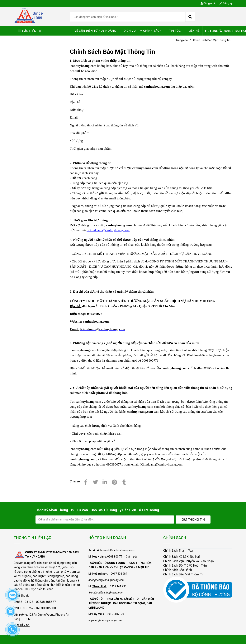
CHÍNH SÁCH (152, 31)
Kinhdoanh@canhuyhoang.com (108, 230)
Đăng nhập (208, 3)
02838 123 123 (235, 31)
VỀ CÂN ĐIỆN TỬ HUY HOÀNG (95, 31)
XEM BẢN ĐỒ (22, 625)
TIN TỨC (175, 31)
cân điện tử (44, 563)
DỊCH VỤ (130, 31)
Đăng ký (226, 3)
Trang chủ (183, 40)
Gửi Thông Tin (193, 520)
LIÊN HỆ (194, 31)
